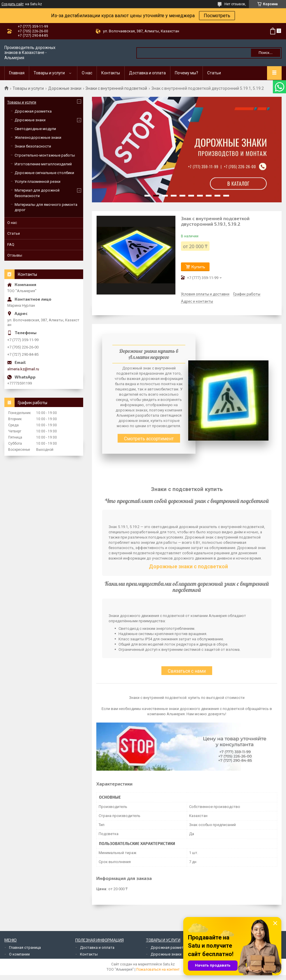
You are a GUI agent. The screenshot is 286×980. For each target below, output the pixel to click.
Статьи (214, 73)
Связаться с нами (187, 671)
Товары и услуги (49, 73)
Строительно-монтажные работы (45, 155)
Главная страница (25, 947)
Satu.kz (169, 964)
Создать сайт (13, 4)
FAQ (11, 244)
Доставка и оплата (147, 73)
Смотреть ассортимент (149, 439)
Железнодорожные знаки (38, 137)
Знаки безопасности (33, 146)
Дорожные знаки (65, 88)
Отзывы (15, 255)
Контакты (111, 73)
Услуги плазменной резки (38, 182)
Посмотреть (217, 16)
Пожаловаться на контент (158, 970)
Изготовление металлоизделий (43, 164)
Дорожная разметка (33, 111)
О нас (87, 73)
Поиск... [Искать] (266, 53)
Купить (198, 267)
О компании (19, 954)
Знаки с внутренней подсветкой (116, 88)
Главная (17, 73)
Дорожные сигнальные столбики (44, 173)
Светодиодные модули (35, 129)
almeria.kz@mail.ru (23, 369)
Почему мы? (186, 73)
